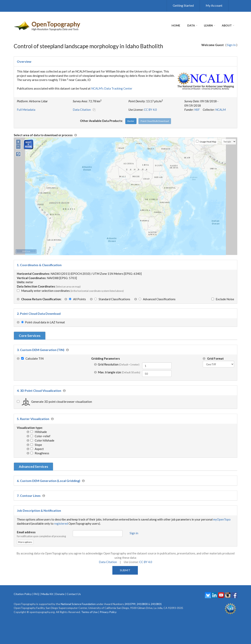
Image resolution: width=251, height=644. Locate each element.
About (227, 25)
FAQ (36, 594)
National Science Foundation (78, 604)
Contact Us (74, 594)
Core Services (30, 336)
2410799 (130, 604)
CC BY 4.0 (150, 110)
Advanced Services (33, 467)
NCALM (221, 110)
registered (61, 523)
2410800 (142, 604)
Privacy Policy (108, 612)
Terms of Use (89, 612)
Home (176, 25)
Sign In (231, 45)
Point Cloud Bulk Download (155, 121)
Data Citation (82, 110)
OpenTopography (56, 24)
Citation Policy (23, 594)
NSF (197, 110)
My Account (214, 5)
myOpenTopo (222, 519)
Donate (60, 594)
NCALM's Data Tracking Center (112, 88)
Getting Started (183, 5)
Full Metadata (26, 110)
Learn (208, 25)
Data (191, 25)
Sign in (134, 533)
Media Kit (47, 594)
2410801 (156, 604)
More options (25, 542)
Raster (131, 121)
